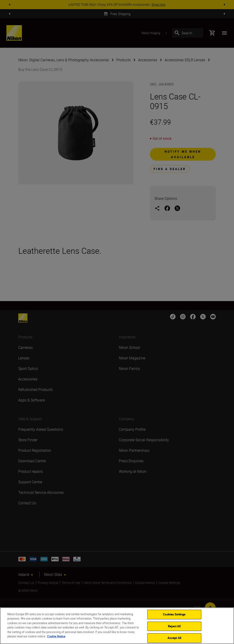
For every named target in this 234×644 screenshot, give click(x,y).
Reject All (174, 626)
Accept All (174, 638)
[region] (117, 626)
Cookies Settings (174, 614)
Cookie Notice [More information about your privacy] (56, 636)
